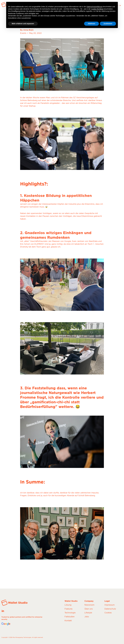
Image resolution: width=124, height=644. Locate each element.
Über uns (89, 609)
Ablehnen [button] (92, 24)
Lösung (68, 605)
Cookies (108, 613)
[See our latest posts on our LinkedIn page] (3, 611)
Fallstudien (70, 617)
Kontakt (68, 621)
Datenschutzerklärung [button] (94, 7)
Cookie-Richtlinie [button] (97, 9)
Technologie (70, 613)
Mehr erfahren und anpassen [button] (23, 24)
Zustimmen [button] (108, 24)
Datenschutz (110, 609)
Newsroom (89, 605)
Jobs (87, 617)
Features (69, 609)
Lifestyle (88, 613)
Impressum (110, 605)
